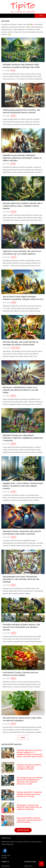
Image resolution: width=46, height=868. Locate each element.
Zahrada (14, 212)
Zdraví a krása (15, 348)
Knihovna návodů (23, 830)
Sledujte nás (6, 855)
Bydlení (13, 70)
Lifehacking (5, 866)
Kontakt (4, 858)
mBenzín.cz (28, 866)
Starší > (23, 738)
